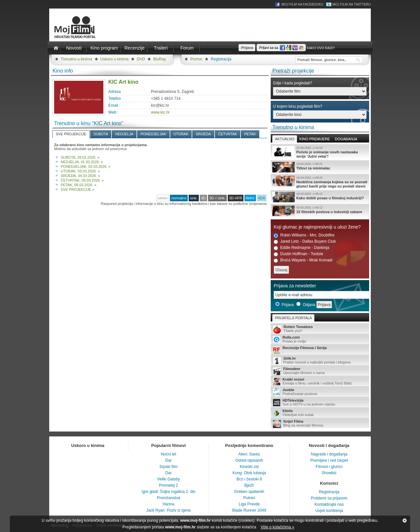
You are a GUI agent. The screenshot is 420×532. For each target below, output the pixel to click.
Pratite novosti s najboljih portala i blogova (320, 361)
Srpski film (168, 467)
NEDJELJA (124, 134)
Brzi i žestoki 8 (249, 479)
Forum (187, 48)
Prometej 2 (168, 485)
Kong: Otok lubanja (249, 473)
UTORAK (181, 134)
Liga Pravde (249, 504)
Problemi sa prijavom (329, 498)
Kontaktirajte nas (329, 504)
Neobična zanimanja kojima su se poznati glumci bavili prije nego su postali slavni (320, 182)
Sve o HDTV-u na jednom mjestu (320, 403)
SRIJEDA (203, 134)
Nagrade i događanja (329, 454)
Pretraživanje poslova (320, 392)
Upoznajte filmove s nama (320, 371)
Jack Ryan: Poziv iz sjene (168, 510)
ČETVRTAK (228, 134)
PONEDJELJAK (153, 134)
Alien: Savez (249, 454)
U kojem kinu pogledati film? (298, 106)
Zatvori (405, 521)
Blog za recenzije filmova (320, 424)
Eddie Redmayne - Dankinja (301, 248)
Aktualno (285, 139)
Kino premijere (315, 139)
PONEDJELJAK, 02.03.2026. (84, 166)
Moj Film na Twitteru (352, 4)
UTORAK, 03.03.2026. (79, 171)
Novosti (74, 48)
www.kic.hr (160, 112)
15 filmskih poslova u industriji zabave (320, 211)
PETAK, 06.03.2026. (77, 185)
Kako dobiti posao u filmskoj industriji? (320, 197)
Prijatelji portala (293, 318)
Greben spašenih (249, 492)
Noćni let (168, 454)
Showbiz (329, 473)
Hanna (168, 504)
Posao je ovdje (320, 340)
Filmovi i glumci (329, 467)
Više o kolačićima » (277, 527)
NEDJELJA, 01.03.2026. (80, 162)
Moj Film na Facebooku (303, 4)
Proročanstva (168, 498)
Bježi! (249, 485)
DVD (141, 59)
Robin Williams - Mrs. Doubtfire (304, 235)
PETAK (250, 134)
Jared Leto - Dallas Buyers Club (305, 242)
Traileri (161, 48)
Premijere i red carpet (329, 460)
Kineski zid (249, 467)
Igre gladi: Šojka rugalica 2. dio (168, 492)
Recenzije (134, 48)
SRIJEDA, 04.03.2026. (79, 176)
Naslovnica (56, 48)
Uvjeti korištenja (329, 511)
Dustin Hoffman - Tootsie (298, 254)
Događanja (346, 139)
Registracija (221, 59)
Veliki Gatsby (168, 479)
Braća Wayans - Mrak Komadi (303, 260)
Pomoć (196, 59)
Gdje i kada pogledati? (293, 83)
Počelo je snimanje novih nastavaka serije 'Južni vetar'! (320, 152)
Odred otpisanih (249, 460)
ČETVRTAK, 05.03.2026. (81, 180)
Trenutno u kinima (76, 59)
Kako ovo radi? (321, 48)
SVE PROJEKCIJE (71, 134)
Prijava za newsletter (295, 286)
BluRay (160, 59)
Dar (168, 460)
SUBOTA (101, 134)
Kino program (104, 48)
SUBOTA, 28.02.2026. (79, 157)
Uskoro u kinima (115, 59)
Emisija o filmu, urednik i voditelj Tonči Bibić (320, 382)
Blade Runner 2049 (249, 510)
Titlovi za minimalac (320, 167)
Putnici (249, 498)
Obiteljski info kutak (320, 413)
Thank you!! (320, 329)
